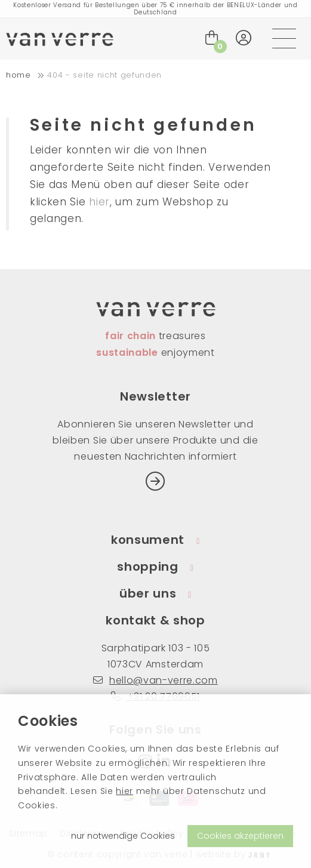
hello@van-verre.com (155, 680)
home (19, 75)
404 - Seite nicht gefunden (104, 75)
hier (124, 791)
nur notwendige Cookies (123, 836)
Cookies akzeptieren (240, 836)
